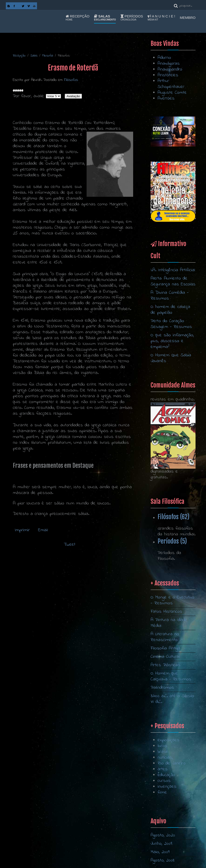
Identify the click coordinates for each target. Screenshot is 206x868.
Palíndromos (162, 763)
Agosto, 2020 (163, 835)
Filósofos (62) (174, 517)
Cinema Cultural (165, 733)
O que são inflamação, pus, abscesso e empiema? (172, 341)
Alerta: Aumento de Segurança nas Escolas (173, 281)
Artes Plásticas (165, 741)
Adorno (164, 58)
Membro (188, 18)
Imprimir (22, 530)
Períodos (132, 18)
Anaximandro (170, 69)
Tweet (70, 545)
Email (42, 530)
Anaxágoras (169, 64)
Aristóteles (168, 75)
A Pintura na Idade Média (169, 699)
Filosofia (48, 56)
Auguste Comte (172, 93)
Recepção (78, 18)
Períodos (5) (172, 541)
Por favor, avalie (28, 96)
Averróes (166, 98)
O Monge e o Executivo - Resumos (172, 676)
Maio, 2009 (160, 852)
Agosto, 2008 (163, 860)
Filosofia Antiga (165, 724)
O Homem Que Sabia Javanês (171, 358)
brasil (163, 801)
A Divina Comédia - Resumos (170, 296)
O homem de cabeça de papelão (170, 310)
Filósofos (71, 80)
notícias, (165, 807)
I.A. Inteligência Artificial (173, 270)
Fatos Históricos (166, 687)
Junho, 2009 (161, 844)
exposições (169, 790)
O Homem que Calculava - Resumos (171, 752)
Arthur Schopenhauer (171, 84)
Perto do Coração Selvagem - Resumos (171, 324)
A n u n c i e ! (161, 18)
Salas (105, 18)
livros (162, 796)
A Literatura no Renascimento (165, 713)
